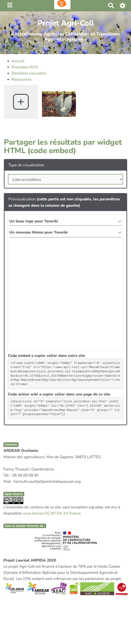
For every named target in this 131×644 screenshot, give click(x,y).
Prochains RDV (25, 67)
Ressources (22, 79)
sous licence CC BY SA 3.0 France (52, 513)
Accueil (18, 61)
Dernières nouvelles (29, 73)
